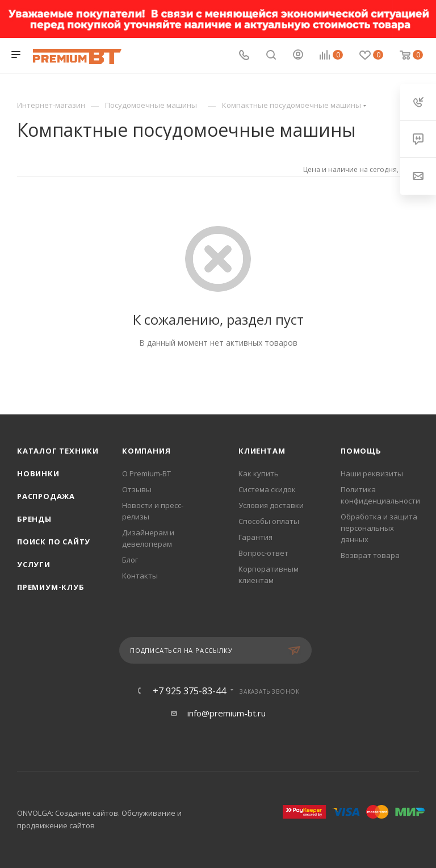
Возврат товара (370, 555)
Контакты (140, 576)
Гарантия (255, 537)
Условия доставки (271, 505)
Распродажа (46, 496)
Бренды (34, 519)
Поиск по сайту (54, 542)
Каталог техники (58, 451)
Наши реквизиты (372, 473)
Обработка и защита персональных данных (379, 528)
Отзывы (137, 489)
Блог (130, 560)
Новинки (38, 473)
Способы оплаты (269, 521)
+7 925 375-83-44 (189, 691)
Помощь (361, 451)
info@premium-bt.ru (227, 713)
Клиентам (262, 451)
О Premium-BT (146, 473)
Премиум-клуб (51, 587)
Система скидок (267, 489)
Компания (146, 451)
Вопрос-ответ (263, 553)
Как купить (259, 473)
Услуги (34, 564)
